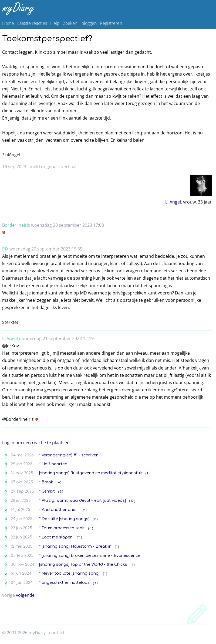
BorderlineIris (16, 225)
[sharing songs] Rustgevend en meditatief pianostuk (91, 473)
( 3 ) (61, 492)
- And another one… (59, 510)
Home (8, 23)
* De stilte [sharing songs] (64, 519)
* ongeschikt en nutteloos (64, 582)
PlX (5, 249)
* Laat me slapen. (56, 537)
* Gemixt (47, 491)
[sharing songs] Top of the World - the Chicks (83, 564)
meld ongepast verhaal (53, 167)
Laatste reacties (32, 23)
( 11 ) (79, 538)
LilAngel (173, 202)
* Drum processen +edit (62, 528)
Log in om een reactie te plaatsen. (36, 443)
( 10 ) (132, 501)
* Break (46, 482)
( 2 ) (84, 510)
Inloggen (89, 23)
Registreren (111, 23)
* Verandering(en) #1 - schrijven (69, 455)
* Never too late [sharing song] (69, 573)
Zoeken (70, 23)
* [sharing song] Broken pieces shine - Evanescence (90, 555)
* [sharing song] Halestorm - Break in (75, 546)
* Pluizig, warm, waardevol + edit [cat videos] (82, 500)
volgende (25, 595)
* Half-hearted (53, 464)
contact (57, 633)
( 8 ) (91, 528)
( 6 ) (59, 482)
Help (55, 23)
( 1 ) (147, 473)
